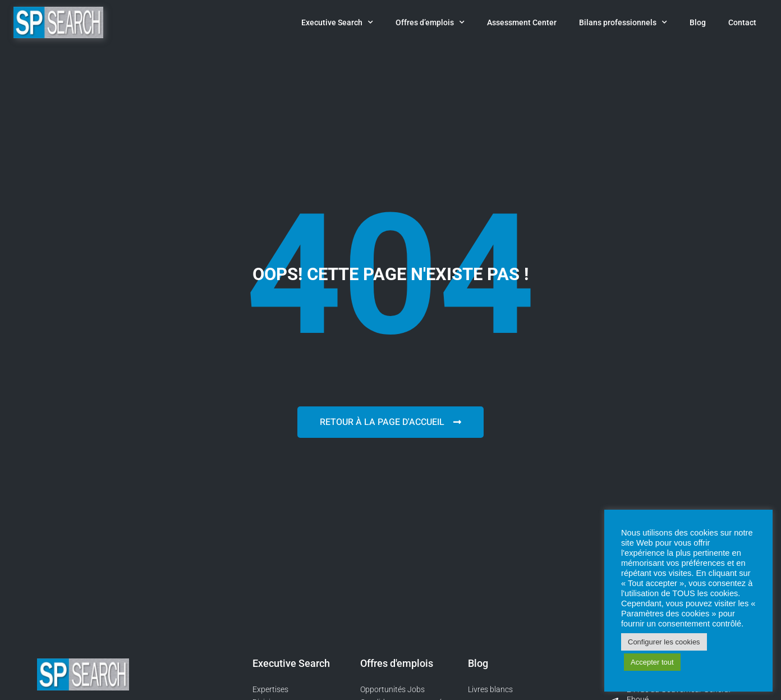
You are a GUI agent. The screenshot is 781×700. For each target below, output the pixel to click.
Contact (742, 22)
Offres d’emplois (430, 22)
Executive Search (337, 22)
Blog (698, 22)
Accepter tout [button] (652, 662)
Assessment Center (522, 22)
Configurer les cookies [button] (664, 642)
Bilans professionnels (623, 22)
